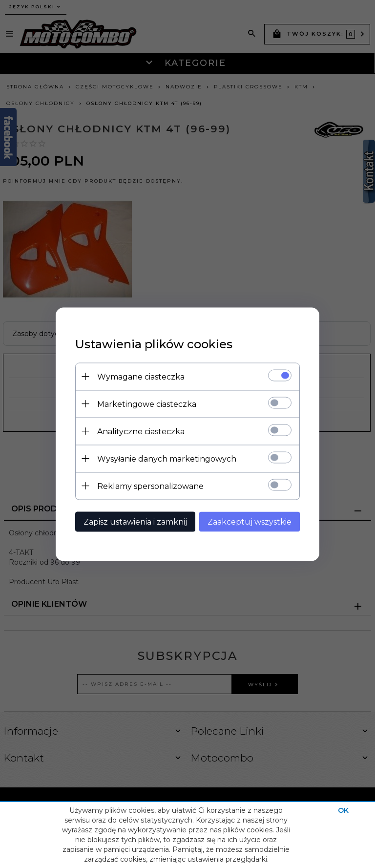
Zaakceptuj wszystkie (250, 521)
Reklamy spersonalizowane (150, 486)
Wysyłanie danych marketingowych (167, 458)
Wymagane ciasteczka (141, 376)
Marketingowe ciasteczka (147, 404)
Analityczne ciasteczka (141, 431)
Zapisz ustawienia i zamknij (135, 521)
